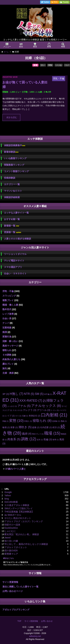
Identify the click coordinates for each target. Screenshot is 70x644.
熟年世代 (7, 309)
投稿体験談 (10, 178)
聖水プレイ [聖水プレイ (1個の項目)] (38, 434)
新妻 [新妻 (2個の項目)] (14, 427)
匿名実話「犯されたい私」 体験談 (22, 534)
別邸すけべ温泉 (12, 525)
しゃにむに (10, 531)
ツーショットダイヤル (15, 254)
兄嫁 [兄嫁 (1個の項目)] (25, 416)
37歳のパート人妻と (16, 469)
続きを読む (12, 117)
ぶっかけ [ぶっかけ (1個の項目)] (12, 406)
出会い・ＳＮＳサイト (15, 273)
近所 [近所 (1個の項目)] (40, 440)
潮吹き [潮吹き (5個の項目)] (25, 427)
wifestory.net (35, 636)
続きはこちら (9, 558)
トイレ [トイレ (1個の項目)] (55, 410)
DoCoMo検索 (11, 502)
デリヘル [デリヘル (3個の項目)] (44, 410)
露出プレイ (8, 364)
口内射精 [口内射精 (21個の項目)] (54, 415)
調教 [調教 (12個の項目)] (29, 439)
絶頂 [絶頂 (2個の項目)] (56, 427)
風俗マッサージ (10, 346)
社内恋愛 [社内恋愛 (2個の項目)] (46, 427)
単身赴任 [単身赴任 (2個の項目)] (35, 416)
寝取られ (7, 350)
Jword (7, 538)
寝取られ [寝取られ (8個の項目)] (42, 421)
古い (43, 65)
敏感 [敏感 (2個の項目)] (6, 427)
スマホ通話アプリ (13, 267)
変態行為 (7, 337)
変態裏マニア (11, 554)
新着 (35, 65)
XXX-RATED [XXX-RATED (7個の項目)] (31, 401)
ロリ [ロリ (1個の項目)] (18, 416)
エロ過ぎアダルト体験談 (17, 505)
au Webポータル (13, 515)
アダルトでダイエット (16, 547)
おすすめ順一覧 (12, 219)
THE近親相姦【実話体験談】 (19, 512)
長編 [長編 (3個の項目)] (48, 439)
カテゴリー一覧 (12, 184)
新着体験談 (11, 152)
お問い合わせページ (13, 591)
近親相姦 (7, 328)
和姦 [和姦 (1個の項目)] (5, 421)
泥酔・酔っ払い (10, 341)
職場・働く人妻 (10, 305)
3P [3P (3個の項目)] (6, 394)
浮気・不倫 (8, 291)
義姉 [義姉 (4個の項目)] (27, 434)
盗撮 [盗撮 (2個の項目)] (36, 427)
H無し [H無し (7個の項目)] (16, 394)
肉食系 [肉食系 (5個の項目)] (14, 439)
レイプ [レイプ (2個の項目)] (10, 416)
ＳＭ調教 (7, 355)
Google (8, 492)
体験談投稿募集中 (15, 145)
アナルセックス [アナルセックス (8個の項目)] (46, 406)
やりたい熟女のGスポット (18, 518)
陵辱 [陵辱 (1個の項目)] (56, 440)
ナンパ (6, 323)
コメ (67, 65)
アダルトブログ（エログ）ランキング (24, 521)
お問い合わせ (47, 621)
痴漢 (5, 332)
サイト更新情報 (10, 582)
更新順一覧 (13, 232)
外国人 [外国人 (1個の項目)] (28, 421)
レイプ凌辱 (8, 314)
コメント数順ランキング (16, 171)
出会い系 (7, 318)
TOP (19, 621)
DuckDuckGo (11, 528)
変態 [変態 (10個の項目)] (16, 421)
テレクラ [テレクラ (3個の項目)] (30, 410)
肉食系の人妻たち (11, 359)
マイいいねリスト (13, 191)
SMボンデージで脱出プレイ (19, 508)
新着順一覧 (12, 226)
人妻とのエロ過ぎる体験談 (18, 239)
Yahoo (8, 495)
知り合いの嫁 (11, 541)
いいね (59, 65)
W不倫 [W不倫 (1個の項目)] (48, 394)
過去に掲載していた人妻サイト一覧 (20, 587)
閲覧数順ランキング (14, 165)
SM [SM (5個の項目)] (39, 394)
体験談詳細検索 (12, 197)
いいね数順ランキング (15, 158)
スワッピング (9, 296)
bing (7, 499)
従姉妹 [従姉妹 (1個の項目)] (56, 421)
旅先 (5, 368)
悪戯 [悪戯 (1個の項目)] (64, 421)
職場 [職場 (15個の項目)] (52, 433)
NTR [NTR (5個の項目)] (29, 394)
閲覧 (50, 65)
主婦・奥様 (8, 373)
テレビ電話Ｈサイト (14, 261)
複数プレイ (8, 300)
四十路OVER (11, 551)
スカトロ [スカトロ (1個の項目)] (18, 410)
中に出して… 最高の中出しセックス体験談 (26, 544)
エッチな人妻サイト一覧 (16, 213)
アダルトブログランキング (16, 610)
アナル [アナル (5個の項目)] (24, 406)
